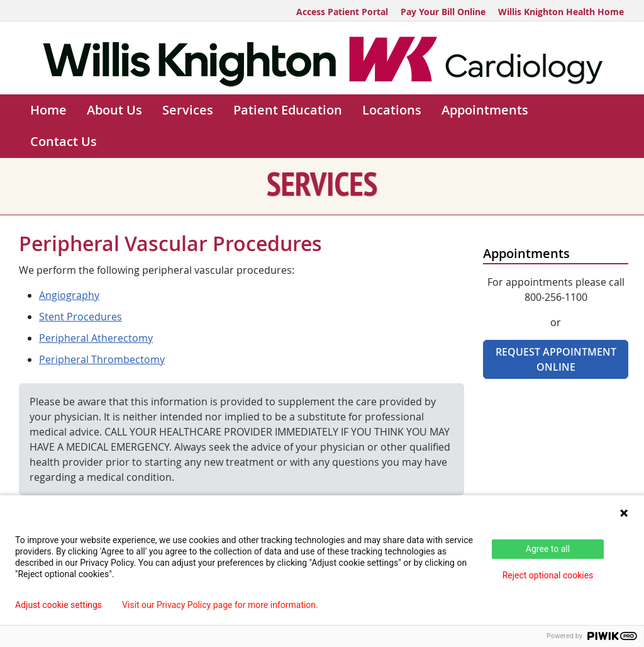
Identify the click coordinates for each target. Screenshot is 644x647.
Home (48, 110)
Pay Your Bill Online (443, 12)
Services (188, 110)
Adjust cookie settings (58, 605)
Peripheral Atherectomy (96, 338)
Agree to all (548, 549)
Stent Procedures (80, 317)
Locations (392, 110)
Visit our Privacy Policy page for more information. (220, 605)
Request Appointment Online (556, 359)
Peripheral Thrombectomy (102, 359)
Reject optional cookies (548, 575)
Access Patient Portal (342, 12)
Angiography (69, 295)
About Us (114, 110)
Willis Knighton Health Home (561, 12)
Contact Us (64, 141)
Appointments (485, 110)
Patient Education (288, 110)
